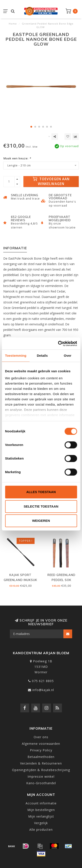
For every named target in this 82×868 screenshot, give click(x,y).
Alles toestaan (41, 492)
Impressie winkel (41, 776)
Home (13, 24)
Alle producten (41, 830)
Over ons (41, 737)
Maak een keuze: (17, 158)
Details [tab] (42, 356)
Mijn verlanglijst (41, 816)
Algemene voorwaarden (41, 744)
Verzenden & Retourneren (41, 763)
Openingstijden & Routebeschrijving (41, 770)
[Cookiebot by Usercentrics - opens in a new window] (58, 344)
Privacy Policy (41, 750)
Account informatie (41, 803)
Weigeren (41, 521)
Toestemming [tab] (16, 356)
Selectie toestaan (41, 506)
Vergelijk (41, 823)
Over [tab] (68, 356)
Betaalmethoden (41, 757)
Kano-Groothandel (41, 783)
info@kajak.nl (43, 690)
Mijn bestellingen (41, 810)
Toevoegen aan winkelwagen (51, 181)
